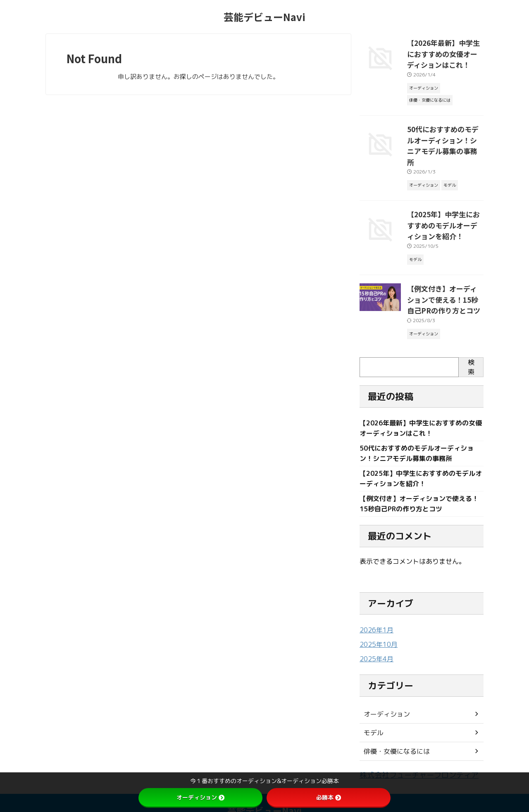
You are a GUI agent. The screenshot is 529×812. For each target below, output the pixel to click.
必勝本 (329, 797)
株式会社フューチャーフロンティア (409, 751)
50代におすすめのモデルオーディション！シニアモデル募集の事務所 (445, 134)
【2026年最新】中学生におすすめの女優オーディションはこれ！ (444, 52)
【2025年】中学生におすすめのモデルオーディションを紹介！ (444, 205)
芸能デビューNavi (264, 17)
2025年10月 (376, 621)
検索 (471, 341)
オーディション (384, 690)
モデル (372, 709)
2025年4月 (375, 635)
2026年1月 (375, 607)
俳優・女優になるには (393, 728)
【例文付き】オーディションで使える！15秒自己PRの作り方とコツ (444, 275)
